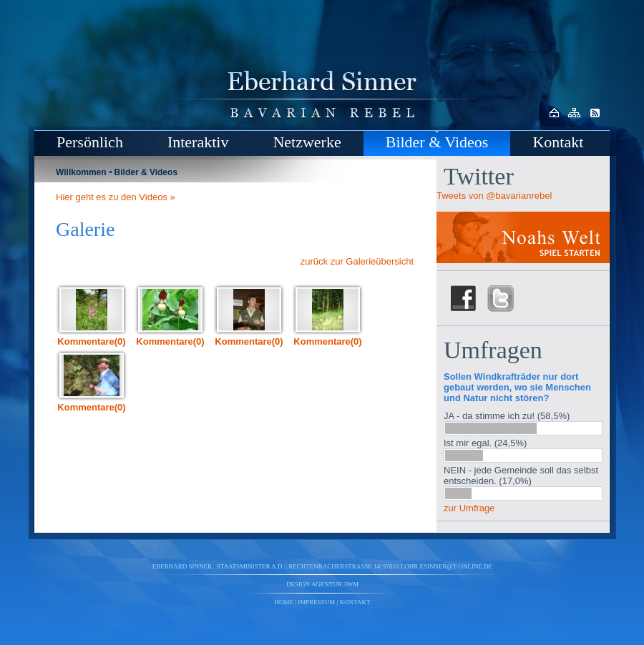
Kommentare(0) (91, 341)
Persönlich (90, 142)
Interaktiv (198, 142)
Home (284, 602)
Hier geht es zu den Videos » (116, 197)
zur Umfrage (469, 508)
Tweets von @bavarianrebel (494, 196)
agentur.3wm (335, 584)
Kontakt (558, 142)
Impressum (316, 602)
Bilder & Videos (437, 142)
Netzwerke (307, 142)
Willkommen (81, 172)
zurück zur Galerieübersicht (357, 261)
